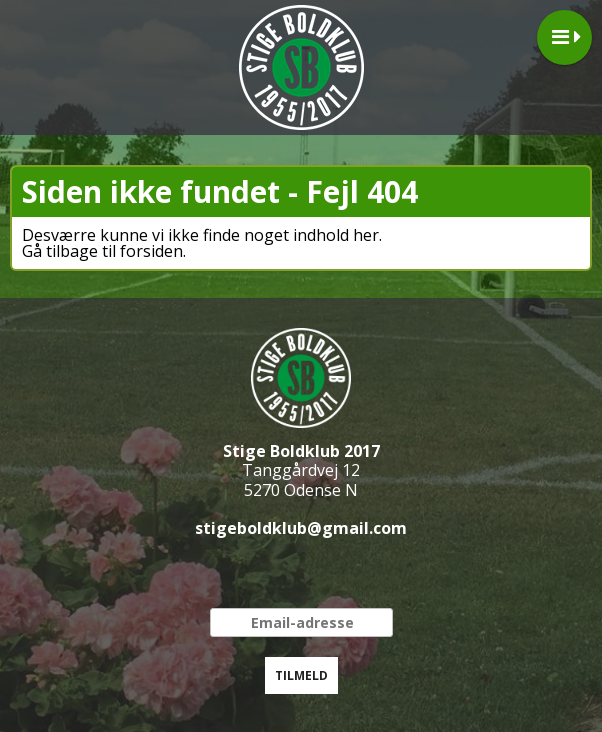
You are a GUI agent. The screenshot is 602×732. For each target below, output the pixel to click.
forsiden (151, 251)
